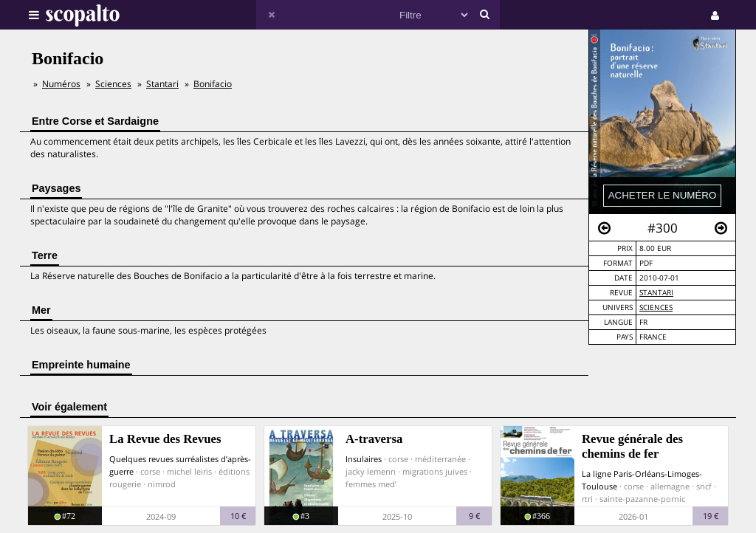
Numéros (61, 84)
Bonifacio (213, 84)
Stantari (656, 293)
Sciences (656, 307)
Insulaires (364, 459)
